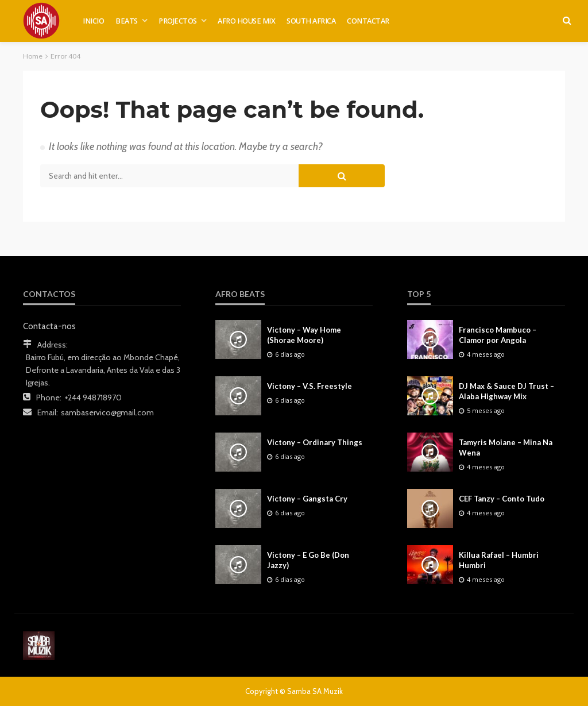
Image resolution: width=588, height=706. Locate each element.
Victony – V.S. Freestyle (310, 386)
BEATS (127, 21)
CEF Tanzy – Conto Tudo (502, 499)
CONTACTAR (368, 21)
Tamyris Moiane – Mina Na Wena (506, 447)
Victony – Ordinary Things (315, 442)
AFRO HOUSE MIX (246, 21)
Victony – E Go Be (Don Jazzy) (308, 560)
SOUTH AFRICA (311, 21)
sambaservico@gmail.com (107, 412)
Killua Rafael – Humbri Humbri (499, 560)
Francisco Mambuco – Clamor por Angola (498, 335)
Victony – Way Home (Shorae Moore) (304, 335)
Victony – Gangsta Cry (307, 499)
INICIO (93, 21)
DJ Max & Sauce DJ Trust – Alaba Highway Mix (506, 391)
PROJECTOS (178, 21)
